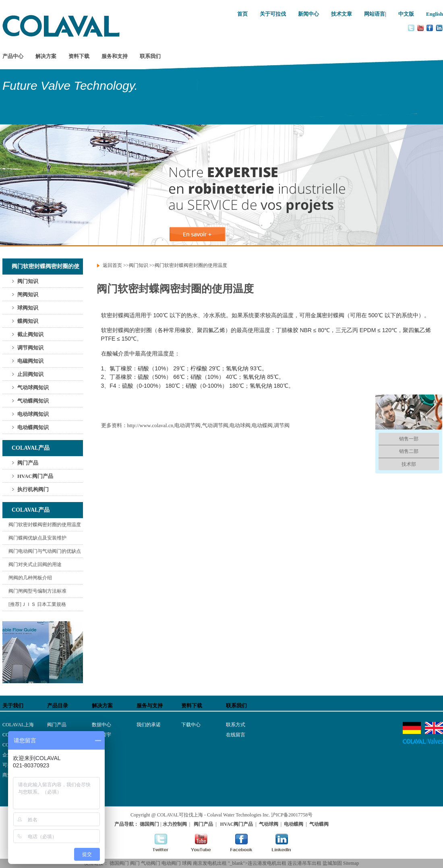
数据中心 (101, 725)
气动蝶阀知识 (33, 401)
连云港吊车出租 (304, 863)
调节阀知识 (30, 348)
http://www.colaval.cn (150, 425)
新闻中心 (308, 14)
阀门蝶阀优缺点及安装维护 (37, 538)
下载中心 (191, 725)
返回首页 (112, 265)
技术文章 (342, 14)
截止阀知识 (30, 334)
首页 (242, 14)
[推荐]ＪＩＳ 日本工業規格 (37, 604)
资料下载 (79, 56)
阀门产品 (28, 463)
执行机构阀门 (33, 489)
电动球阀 (240, 425)
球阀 (187, 863)
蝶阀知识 (28, 321)
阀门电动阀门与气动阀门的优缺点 (45, 551)
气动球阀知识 (33, 387)
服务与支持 (150, 706)
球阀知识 (28, 308)
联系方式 (236, 725)
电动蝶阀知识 (33, 427)
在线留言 (236, 735)
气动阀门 (151, 863)
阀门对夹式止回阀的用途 (35, 564)
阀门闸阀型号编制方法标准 (37, 591)
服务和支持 (115, 56)
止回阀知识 (30, 374)
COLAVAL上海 (18, 725)
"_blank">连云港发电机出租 (257, 863)
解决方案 (46, 56)
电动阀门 (171, 863)
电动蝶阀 (262, 425)
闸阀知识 (28, 294)
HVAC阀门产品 (35, 476)
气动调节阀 (215, 425)
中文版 (406, 14)
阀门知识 (28, 281)
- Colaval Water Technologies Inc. (237, 815)
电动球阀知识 (33, 414)
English (435, 14)
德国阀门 (119, 863)
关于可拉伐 (273, 14)
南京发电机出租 (210, 863)
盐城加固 (332, 863)
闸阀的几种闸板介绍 (30, 578)
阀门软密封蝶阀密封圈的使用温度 (45, 525)
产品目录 (58, 706)
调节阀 (282, 425)
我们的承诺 (149, 725)
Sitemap (351, 863)
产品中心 (13, 56)
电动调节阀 (187, 425)
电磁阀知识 (30, 361)
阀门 (135, 863)
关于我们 (13, 706)
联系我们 (150, 56)
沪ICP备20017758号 (292, 815)
